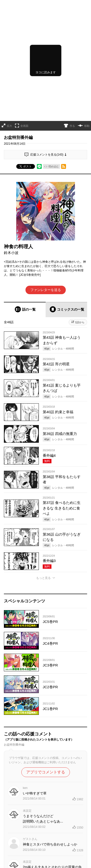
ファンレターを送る (46, 290)
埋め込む (54, 166)
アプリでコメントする (46, 772)
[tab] (25, 310)
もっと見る (43, 578)
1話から (80, 322)
